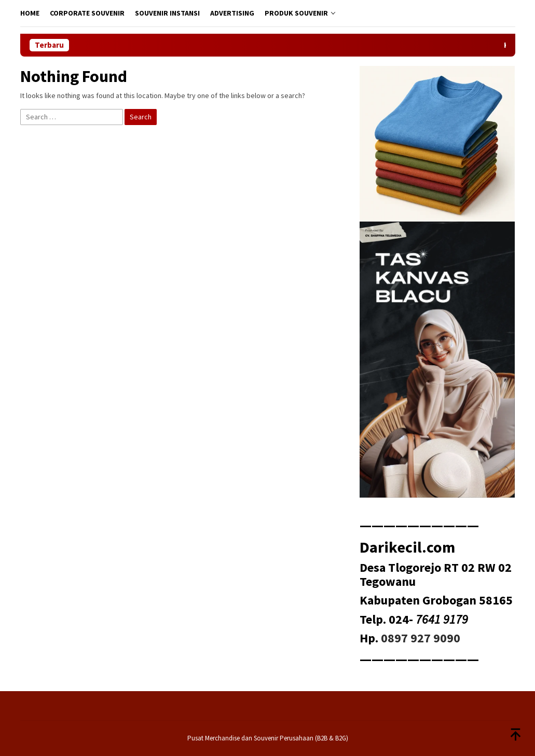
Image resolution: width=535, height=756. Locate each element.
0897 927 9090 (421, 638)
